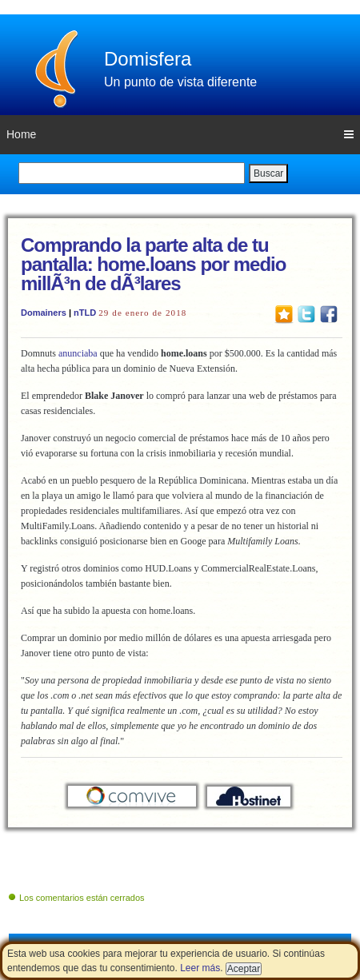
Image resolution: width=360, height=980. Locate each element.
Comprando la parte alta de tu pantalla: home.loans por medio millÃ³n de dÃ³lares (153, 264)
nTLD (85, 313)
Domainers (44, 313)
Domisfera (148, 59)
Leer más (200, 968)
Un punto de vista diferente (180, 82)
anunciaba (78, 353)
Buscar (268, 173)
